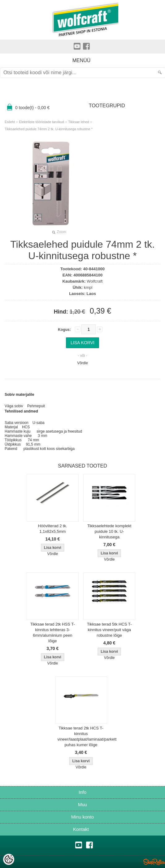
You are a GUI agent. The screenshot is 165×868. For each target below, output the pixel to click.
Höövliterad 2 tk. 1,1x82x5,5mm (53, 529)
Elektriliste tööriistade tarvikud (41, 122)
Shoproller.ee (154, 862)
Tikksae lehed (78, 122)
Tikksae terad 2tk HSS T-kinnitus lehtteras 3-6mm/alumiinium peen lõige (53, 633)
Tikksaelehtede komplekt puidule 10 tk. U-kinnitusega (109, 531)
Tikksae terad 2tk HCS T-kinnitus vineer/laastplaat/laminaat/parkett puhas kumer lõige (82, 736)
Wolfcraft (95, 281)
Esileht (10, 122)
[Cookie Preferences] (9, 859)
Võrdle (82, 363)
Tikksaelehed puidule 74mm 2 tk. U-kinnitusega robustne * (49, 129)
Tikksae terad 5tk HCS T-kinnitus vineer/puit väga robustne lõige (109, 630)
